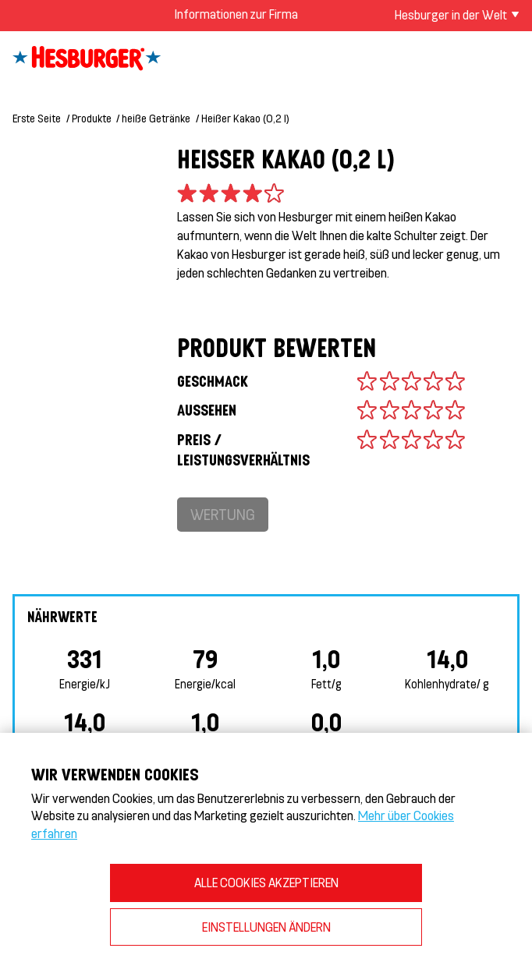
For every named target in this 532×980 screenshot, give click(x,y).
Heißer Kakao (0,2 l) (245, 118)
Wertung (223, 514)
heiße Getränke (156, 118)
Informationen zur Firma (236, 14)
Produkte (92, 118)
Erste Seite (37, 118)
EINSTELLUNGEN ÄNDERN (266, 927)
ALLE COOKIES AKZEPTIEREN (266, 882)
